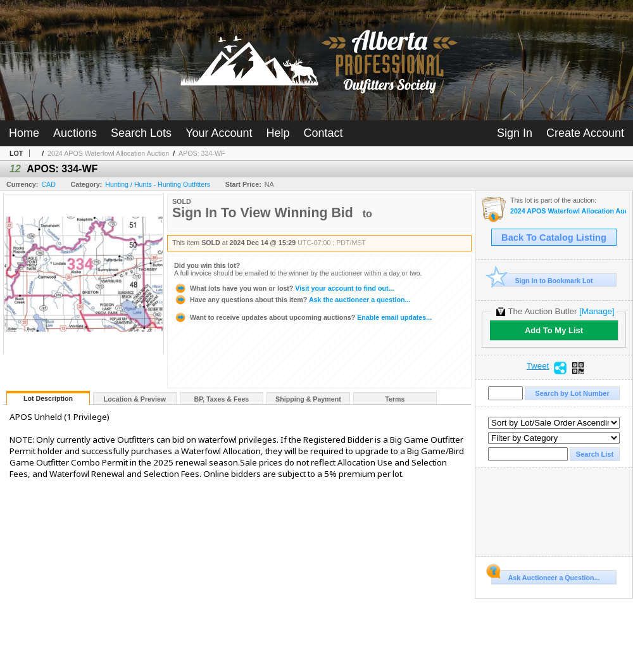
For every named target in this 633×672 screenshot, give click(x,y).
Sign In (515, 133)
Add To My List (554, 330)
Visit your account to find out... (284, 288)
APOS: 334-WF (202, 153)
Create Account (585, 133)
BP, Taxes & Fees (222, 399)
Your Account (219, 133)
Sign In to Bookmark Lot (542, 280)
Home (24, 133)
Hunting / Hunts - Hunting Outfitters (158, 184)
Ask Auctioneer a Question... (545, 576)
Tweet (538, 366)
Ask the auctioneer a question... (292, 300)
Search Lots (141, 133)
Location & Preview (135, 399)
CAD (48, 184)
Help (278, 133)
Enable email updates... (303, 317)
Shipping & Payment (308, 399)
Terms (395, 399)
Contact (323, 133)
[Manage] (597, 311)
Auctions (75, 133)
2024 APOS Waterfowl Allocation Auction (108, 153)
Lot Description (48, 398)
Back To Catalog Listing (554, 238)
